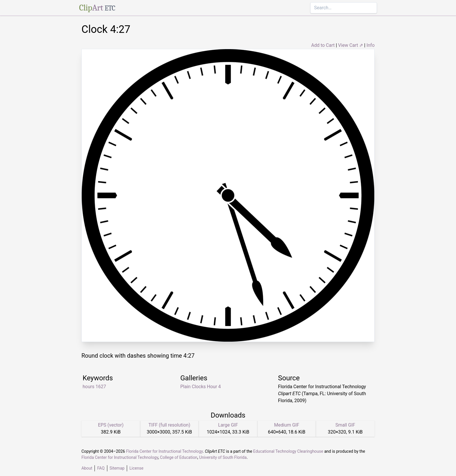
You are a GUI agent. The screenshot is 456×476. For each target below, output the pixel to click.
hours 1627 (94, 387)
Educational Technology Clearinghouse (288, 451)
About (87, 468)
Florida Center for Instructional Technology (164, 451)
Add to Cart (323, 45)
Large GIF (228, 425)
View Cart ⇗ (351, 45)
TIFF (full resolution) (170, 425)
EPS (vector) (111, 425)
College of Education (179, 457)
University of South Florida (223, 457)
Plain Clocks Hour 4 (201, 387)
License (136, 468)
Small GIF (345, 425)
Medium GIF (286, 425)
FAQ (101, 468)
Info (370, 45)
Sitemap (117, 468)
